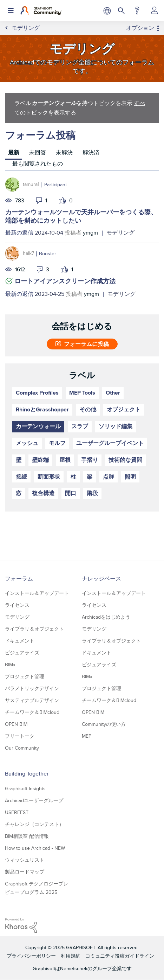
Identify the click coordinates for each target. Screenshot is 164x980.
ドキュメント (20, 641)
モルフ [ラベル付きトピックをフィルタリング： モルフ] (57, 443)
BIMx (10, 665)
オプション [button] (140, 28)
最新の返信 (19, 233)
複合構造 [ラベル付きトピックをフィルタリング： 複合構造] (43, 493)
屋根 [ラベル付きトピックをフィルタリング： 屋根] (65, 460)
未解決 (64, 152)
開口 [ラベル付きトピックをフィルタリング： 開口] (71, 493)
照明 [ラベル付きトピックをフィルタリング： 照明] (130, 477)
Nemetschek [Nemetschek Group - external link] (74, 968)
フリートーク (20, 736)
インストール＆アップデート (37, 593)
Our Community (22, 748)
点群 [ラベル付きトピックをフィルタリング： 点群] (109, 477)
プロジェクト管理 (25, 676)
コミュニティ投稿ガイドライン (120, 956)
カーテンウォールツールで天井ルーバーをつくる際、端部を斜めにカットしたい (81, 217)
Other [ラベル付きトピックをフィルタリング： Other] (113, 393)
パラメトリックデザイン (32, 688)
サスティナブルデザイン (32, 700)
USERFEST (17, 812)
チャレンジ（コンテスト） (34, 824)
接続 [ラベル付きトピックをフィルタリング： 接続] (21, 477)
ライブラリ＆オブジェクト (34, 629)
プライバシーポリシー (31, 956)
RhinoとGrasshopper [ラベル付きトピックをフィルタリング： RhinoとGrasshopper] (42, 409)
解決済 (91, 152)
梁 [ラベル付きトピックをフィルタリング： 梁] (90, 477)
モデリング (120, 233)
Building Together (27, 774)
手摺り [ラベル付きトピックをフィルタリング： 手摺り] (90, 460)
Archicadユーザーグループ (34, 800)
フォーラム (19, 579)
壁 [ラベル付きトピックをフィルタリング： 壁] (19, 460)
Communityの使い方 (104, 724)
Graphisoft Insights (25, 788)
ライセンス (17, 605)
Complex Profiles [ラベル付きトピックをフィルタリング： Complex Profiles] (37, 393)
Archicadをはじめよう (106, 617)
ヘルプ (137, 11)
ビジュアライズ (22, 653)
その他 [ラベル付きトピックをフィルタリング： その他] (88, 409)
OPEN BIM (16, 724)
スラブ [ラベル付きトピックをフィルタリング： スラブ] (80, 426)
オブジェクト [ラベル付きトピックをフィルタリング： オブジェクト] (124, 409)
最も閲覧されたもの (38, 164)
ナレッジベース (101, 579)
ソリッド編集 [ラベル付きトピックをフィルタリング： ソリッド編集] (116, 426)
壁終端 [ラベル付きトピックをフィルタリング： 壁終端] (40, 460)
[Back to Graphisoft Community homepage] (41, 11)
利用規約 (71, 956)
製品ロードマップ (25, 872)
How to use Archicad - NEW (35, 848)
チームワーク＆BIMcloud (32, 712)
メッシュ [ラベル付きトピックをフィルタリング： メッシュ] (27, 443)
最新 (14, 152)
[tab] (14, 154)
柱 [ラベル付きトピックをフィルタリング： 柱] (73, 477)
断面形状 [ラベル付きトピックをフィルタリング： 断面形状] (49, 477)
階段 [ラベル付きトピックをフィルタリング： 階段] (92, 493)
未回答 (38, 152)
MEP (87, 736)
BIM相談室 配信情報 (27, 836)
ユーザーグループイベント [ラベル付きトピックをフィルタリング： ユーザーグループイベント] (110, 443)
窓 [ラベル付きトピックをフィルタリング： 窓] (19, 493)
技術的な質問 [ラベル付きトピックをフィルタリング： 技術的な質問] (125, 460)
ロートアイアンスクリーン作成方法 (65, 281)
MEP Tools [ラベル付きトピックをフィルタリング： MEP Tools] (82, 393)
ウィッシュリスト (25, 860)
